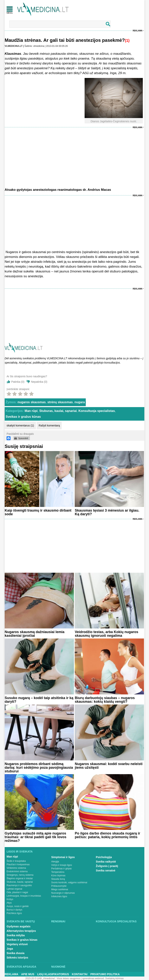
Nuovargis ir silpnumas (63, 893)
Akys (9, 903)
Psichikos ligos (14, 913)
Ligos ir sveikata (20, 852)
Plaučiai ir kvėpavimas (18, 864)
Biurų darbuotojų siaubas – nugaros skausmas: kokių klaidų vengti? (105, 700)
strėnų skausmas (60, 402)
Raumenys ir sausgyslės (19, 885)
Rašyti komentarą (49, 425)
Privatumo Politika (105, 974)
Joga (10, 949)
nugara (80, 402)
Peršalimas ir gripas (61, 869)
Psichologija (104, 857)
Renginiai (58, 921)
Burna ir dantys (14, 910)
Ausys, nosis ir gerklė (18, 906)
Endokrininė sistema (17, 871)
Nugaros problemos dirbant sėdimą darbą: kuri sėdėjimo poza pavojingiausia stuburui (39, 768)
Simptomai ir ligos (63, 857)
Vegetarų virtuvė (17, 944)
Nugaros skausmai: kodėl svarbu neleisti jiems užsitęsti (109, 766)
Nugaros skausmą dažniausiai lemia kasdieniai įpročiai (35, 634)
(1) (127, 40)
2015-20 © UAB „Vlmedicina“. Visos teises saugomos (53, 978)
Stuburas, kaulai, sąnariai (58, 411)
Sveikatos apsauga (21, 967)
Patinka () (18, 382)
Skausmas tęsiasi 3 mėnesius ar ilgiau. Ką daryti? (107, 512)
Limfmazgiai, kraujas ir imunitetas (24, 896)
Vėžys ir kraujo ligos (62, 865)
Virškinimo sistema (16, 868)
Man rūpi (31, 411)
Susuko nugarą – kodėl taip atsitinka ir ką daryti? (39, 700)
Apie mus (28, 974)
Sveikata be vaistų (21, 921)
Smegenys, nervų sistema (20, 875)
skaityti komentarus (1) (20, 425)
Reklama (138, 31)
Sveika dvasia (16, 953)
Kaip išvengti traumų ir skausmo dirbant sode (38, 512)
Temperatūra (58, 872)
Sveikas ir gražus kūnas (23, 417)
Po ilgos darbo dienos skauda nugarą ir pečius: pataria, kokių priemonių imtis (107, 835)
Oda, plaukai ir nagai (17, 892)
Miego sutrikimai (60, 889)
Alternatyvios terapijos (21, 931)
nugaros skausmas (32, 402)
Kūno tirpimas (58, 876)
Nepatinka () (39, 382)
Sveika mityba (16, 935)
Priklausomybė (59, 886)
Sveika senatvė (106, 870)
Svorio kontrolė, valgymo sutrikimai (69, 882)
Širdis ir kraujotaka (16, 861)
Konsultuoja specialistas (97, 411)
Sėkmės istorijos (17, 958)
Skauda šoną (58, 879)
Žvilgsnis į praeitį (107, 866)
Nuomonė (58, 967)
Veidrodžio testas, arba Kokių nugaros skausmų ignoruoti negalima (106, 634)
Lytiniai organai (14, 889)
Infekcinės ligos (59, 896)
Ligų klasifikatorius (53, 974)
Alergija (55, 862)
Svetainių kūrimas (115, 978)
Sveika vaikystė (106, 862)
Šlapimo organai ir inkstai (20, 878)
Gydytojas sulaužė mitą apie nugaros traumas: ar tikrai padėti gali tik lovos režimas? (36, 837)
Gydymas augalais (19, 926)
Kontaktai (80, 974)
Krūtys (10, 899)
